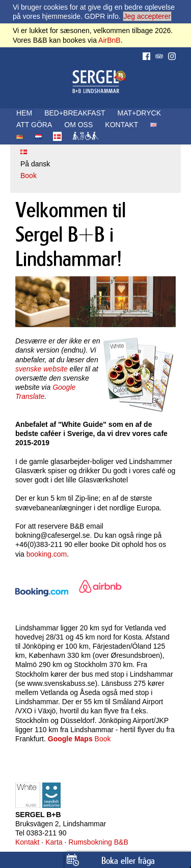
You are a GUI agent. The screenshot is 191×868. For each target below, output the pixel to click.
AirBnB (110, 40)
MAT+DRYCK (139, 113)
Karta (54, 842)
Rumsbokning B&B (98, 842)
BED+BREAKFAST (75, 113)
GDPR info (102, 16)
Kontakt (27, 842)
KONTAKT (121, 125)
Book (29, 176)
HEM (24, 113)
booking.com (47, 554)
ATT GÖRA (34, 125)
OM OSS (78, 125)
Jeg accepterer (147, 16)
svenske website (42, 369)
